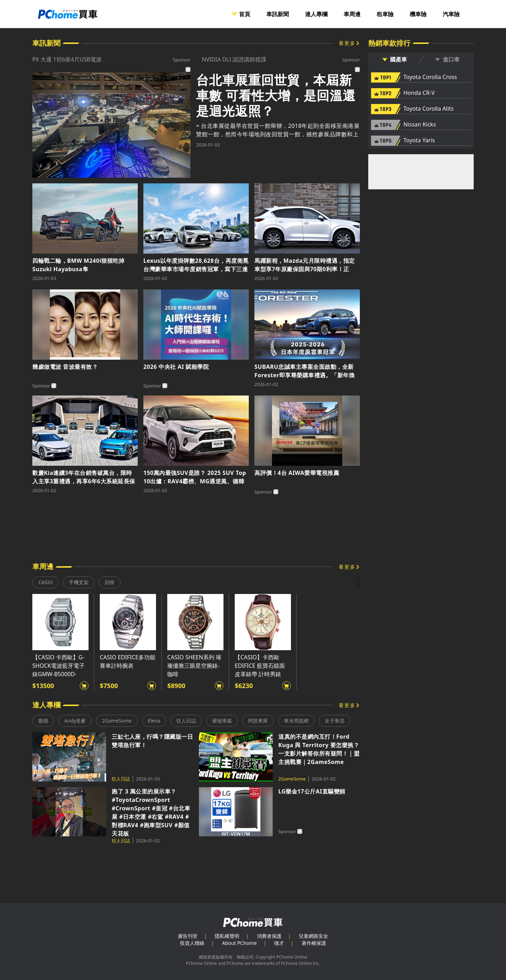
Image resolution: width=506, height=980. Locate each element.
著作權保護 (314, 943)
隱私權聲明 (227, 936)
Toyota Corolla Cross (430, 77)
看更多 (347, 43)
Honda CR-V (419, 93)
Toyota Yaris (419, 141)
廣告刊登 (188, 936)
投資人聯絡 (192, 943)
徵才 (279, 943)
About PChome (239, 943)
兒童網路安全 (313, 936)
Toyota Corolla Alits (429, 109)
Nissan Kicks (420, 125)
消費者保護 (269, 936)
